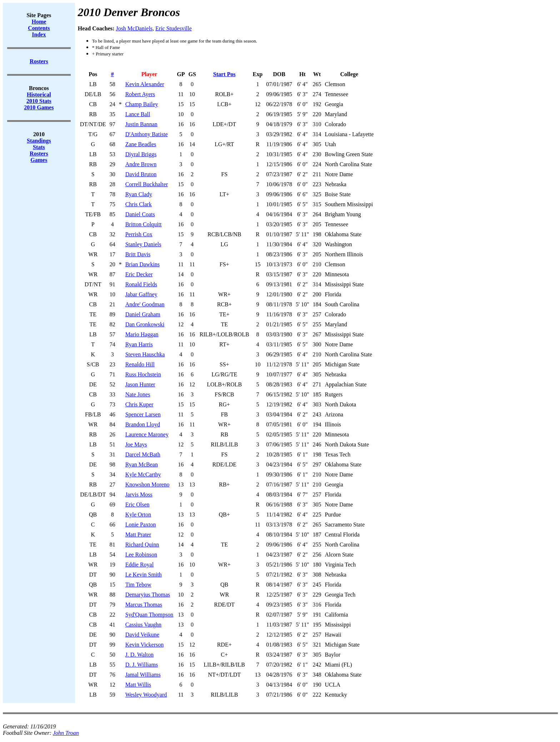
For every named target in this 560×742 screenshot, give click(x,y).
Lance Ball (138, 114)
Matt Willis (138, 685)
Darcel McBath (143, 454)
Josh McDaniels (134, 28)
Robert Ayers (140, 94)
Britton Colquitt (144, 224)
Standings (39, 141)
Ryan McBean (142, 464)
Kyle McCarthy (143, 474)
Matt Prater (138, 535)
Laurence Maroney (147, 434)
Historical (39, 95)
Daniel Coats (140, 214)
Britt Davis (138, 254)
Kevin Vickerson (145, 645)
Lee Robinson (141, 555)
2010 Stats (39, 101)
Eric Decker (139, 274)
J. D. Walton (139, 655)
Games (39, 160)
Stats (39, 147)
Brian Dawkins (142, 264)
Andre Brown (141, 164)
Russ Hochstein (143, 374)
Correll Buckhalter (147, 184)
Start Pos (224, 74)
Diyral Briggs (141, 154)
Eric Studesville (174, 28)
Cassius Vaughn (144, 625)
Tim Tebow (138, 585)
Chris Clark (139, 204)
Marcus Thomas (144, 605)
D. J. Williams (142, 665)
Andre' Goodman (145, 304)
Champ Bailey (142, 104)
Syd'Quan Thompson (149, 615)
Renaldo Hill (140, 364)
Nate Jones (138, 394)
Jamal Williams (143, 675)
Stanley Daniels (143, 244)
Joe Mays (136, 444)
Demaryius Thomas (148, 595)
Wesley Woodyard (146, 695)
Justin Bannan (141, 124)
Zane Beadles (141, 144)
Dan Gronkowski (145, 324)
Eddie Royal (140, 565)
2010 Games (39, 107)
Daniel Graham (143, 314)
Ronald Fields (141, 284)
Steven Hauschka (145, 354)
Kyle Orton (138, 515)
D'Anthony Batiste (147, 134)
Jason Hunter (140, 384)
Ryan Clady (139, 194)
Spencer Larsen (143, 414)
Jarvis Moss (139, 494)
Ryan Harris (139, 344)
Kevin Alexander (145, 84)
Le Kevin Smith (144, 575)
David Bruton (141, 174)
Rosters (39, 154)
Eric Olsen (137, 504)
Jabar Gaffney (141, 294)
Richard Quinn (142, 545)
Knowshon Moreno (147, 484)
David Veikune (142, 635)
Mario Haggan (142, 334)
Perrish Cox (139, 234)
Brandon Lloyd (143, 424)
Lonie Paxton (141, 525)
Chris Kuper (139, 404)
